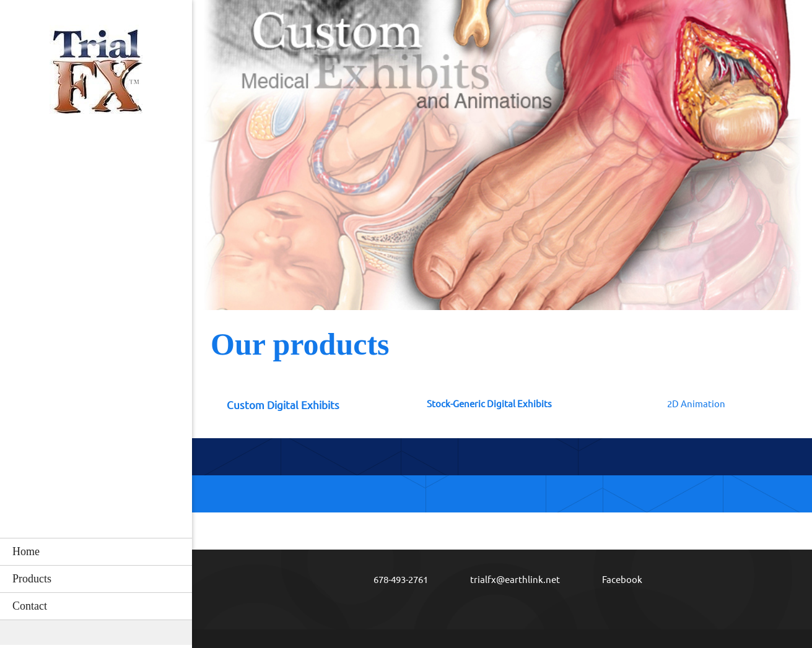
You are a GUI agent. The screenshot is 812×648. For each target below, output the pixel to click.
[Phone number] (392, 580)
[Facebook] (613, 580)
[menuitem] (96, 551)
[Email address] (506, 580)
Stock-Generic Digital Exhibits (489, 404)
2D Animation (696, 404)
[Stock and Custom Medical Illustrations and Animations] (96, 75)
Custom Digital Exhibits (283, 405)
